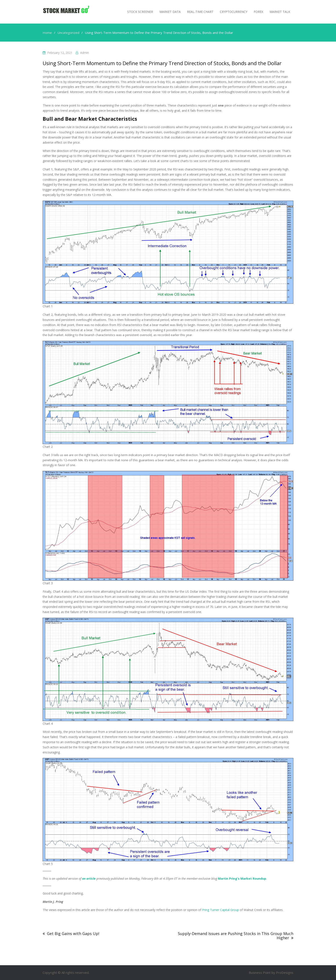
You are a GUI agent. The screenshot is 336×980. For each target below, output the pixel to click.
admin (85, 53)
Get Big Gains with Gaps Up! (73, 933)
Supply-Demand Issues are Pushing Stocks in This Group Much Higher (236, 936)
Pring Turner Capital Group (220, 910)
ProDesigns (285, 972)
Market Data (170, 12)
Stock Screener (140, 12)
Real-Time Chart (200, 12)
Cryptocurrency (234, 12)
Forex (258, 12)
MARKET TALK (280, 12)
